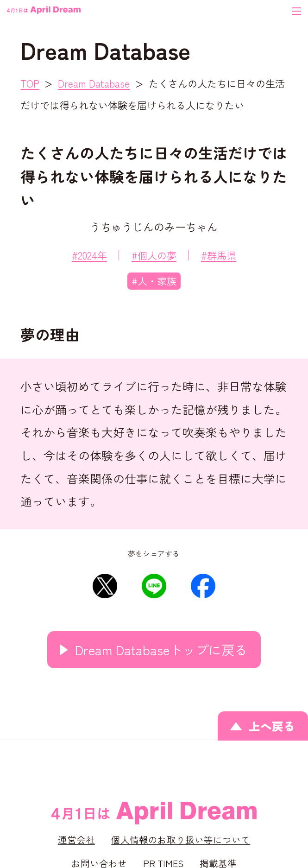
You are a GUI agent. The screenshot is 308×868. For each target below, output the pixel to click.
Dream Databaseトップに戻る (161, 649)
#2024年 (89, 255)
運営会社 (76, 839)
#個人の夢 (154, 255)
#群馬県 (219, 255)
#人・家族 (154, 281)
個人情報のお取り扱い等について (181, 839)
